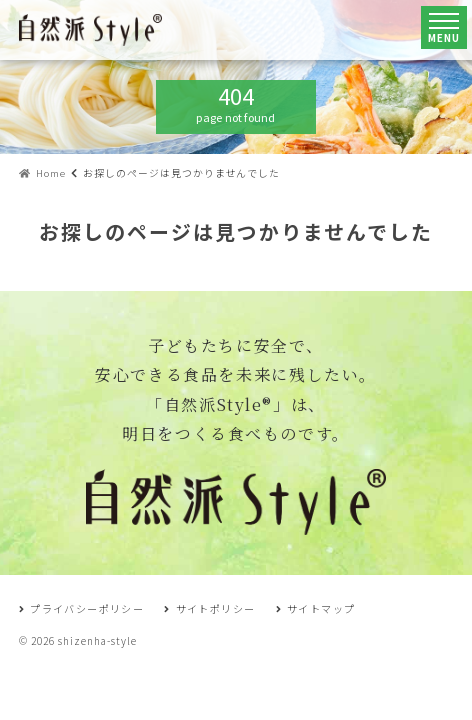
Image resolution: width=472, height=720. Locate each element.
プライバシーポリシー (81, 608)
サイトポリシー (209, 608)
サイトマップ (316, 608)
